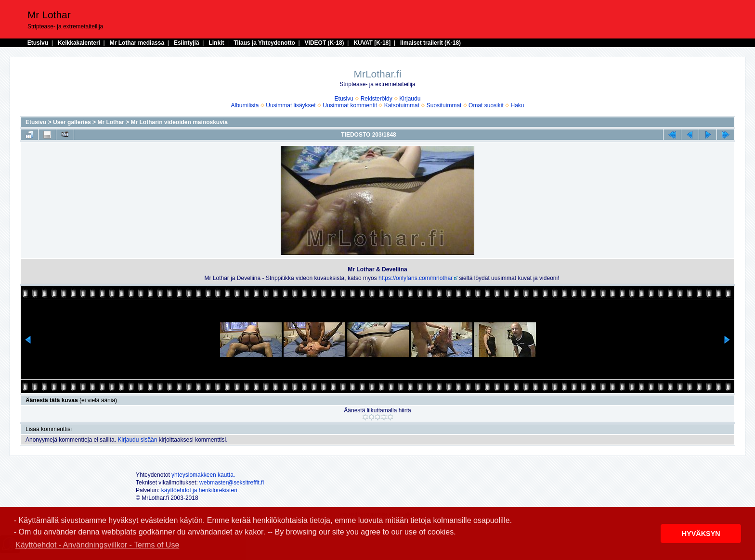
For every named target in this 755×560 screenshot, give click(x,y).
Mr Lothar (111, 122)
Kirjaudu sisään (137, 440)
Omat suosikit (486, 105)
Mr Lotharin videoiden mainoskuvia (179, 122)
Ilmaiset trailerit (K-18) (430, 43)
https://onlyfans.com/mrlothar (416, 278)
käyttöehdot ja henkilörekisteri (199, 490)
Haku (517, 105)
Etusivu (38, 43)
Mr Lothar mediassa (137, 43)
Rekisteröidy (377, 99)
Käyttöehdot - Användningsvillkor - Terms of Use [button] (97, 545)
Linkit (216, 43)
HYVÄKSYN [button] (701, 534)
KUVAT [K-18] (372, 43)
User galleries (72, 122)
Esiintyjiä (187, 43)
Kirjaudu (410, 99)
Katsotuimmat (402, 105)
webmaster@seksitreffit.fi (232, 483)
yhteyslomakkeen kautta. (203, 475)
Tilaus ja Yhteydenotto (264, 43)
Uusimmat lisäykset (291, 105)
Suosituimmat (444, 105)
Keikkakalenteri (79, 43)
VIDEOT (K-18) (325, 43)
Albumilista (245, 105)
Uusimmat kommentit (350, 105)
